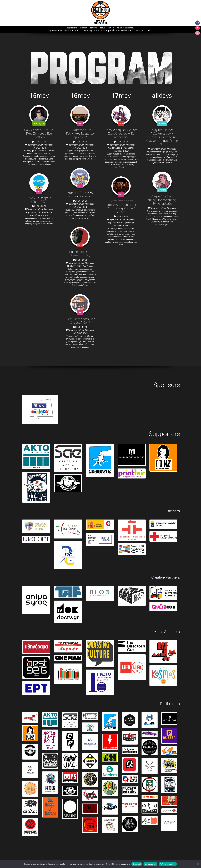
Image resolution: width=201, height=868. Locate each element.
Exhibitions (66, 31)
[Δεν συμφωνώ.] (198, 864)
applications (72, 28)
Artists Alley (80, 31)
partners (93, 28)
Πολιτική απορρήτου (168, 864)
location (84, 28)
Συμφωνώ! (137, 864)
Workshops (124, 31)
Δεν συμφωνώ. (150, 864)
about (102, 28)
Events (102, 31)
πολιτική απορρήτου (125, 28)
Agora (92, 31)
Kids (149, 31)
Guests (54, 31)
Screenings (138, 31)
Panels (112, 31)
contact (111, 28)
